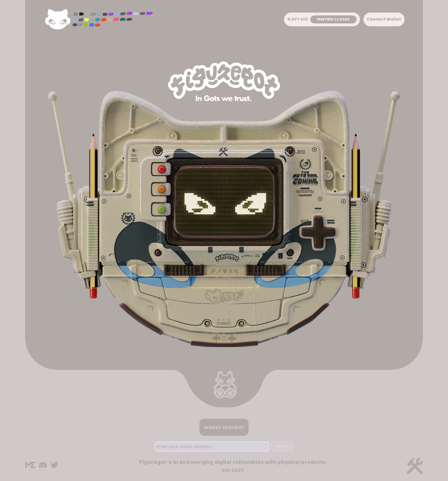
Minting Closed (333, 19)
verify (282, 446)
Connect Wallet (384, 19)
